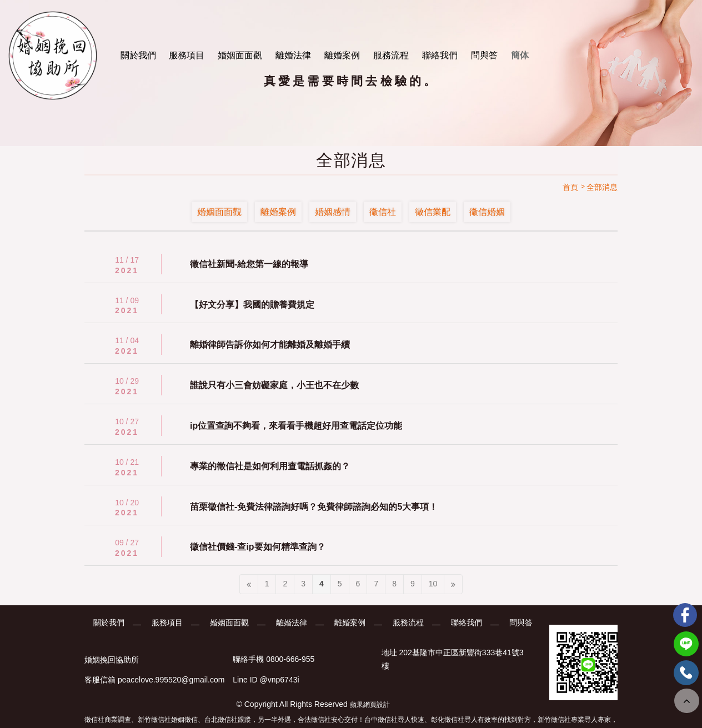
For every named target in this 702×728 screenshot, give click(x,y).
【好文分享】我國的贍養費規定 (252, 305)
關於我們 (138, 55)
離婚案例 (342, 55)
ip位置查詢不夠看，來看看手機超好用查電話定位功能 (296, 426)
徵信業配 (433, 212)
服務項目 (187, 55)
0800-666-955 (290, 660)
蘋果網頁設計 (370, 705)
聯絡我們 (440, 55)
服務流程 (391, 55)
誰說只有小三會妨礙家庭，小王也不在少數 (274, 385)
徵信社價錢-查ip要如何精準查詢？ (258, 547)
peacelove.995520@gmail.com (171, 680)
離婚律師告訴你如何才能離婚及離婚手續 (270, 345)
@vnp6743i (280, 680)
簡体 (520, 55)
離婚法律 (293, 55)
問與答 (484, 55)
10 (433, 584)
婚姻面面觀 (240, 55)
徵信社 (383, 212)
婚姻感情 (333, 212)
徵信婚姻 (487, 212)
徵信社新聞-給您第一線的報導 (249, 264)
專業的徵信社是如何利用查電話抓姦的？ (270, 466)
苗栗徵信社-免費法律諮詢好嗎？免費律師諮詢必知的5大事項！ (314, 507)
